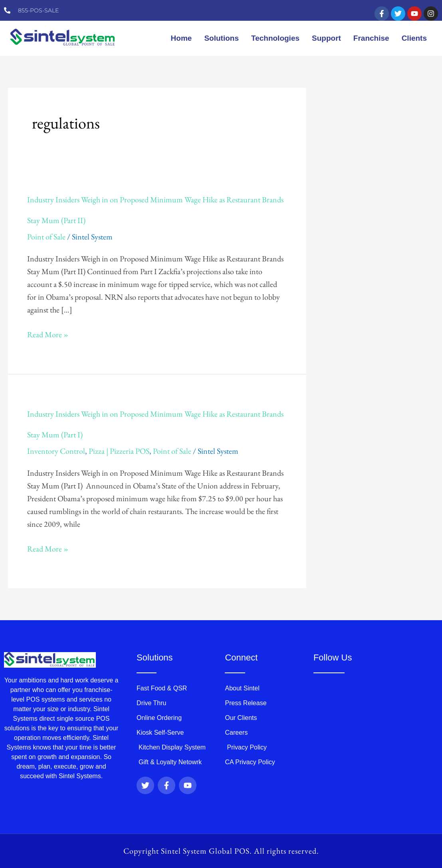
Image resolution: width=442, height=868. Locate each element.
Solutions (221, 38)
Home (181, 38)
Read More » (48, 334)
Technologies (275, 38)
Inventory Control (56, 451)
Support (326, 38)
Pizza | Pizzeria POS (119, 451)
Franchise (371, 38)
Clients (414, 38)
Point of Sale (46, 237)
